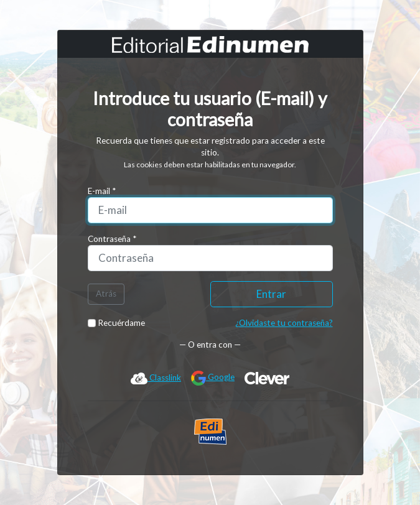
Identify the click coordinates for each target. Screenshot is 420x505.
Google (213, 378)
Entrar (271, 294)
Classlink (156, 378)
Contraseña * (112, 239)
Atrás (106, 294)
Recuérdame (117, 323)
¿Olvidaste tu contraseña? (284, 323)
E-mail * (102, 191)
